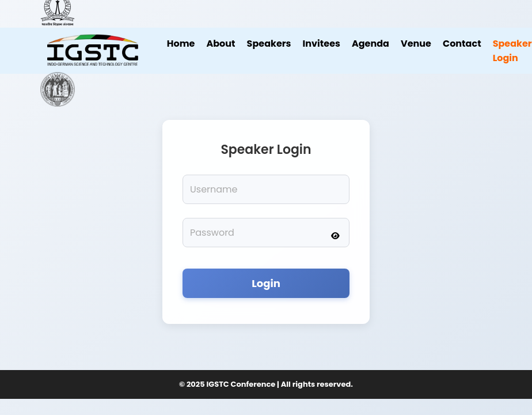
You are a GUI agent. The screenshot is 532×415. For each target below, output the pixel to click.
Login (266, 283)
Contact (462, 44)
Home (181, 44)
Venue (416, 44)
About (221, 44)
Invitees (322, 44)
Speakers (269, 44)
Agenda (370, 44)
